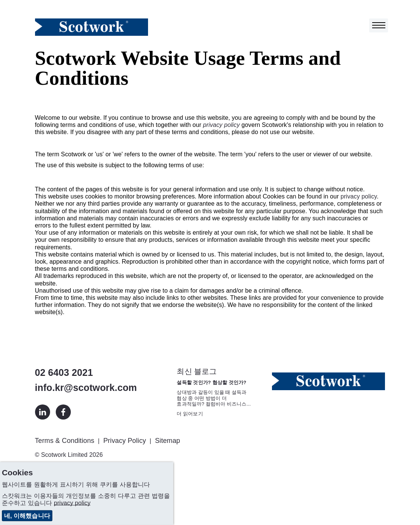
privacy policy (221, 125)
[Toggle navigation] (379, 25)
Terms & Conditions (65, 441)
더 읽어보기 (190, 414)
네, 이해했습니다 (27, 516)
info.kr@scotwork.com (86, 388)
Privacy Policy (124, 441)
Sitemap (167, 441)
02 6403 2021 (64, 372)
